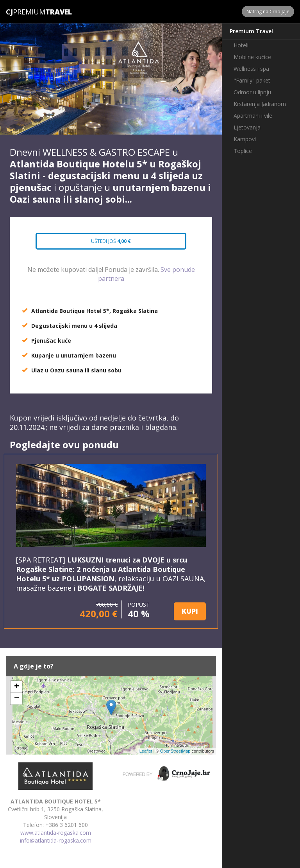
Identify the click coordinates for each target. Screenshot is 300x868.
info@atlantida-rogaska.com (56, 840)
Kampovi (245, 139)
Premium (26, 12)
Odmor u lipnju (252, 92)
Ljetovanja (247, 127)
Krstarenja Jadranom (260, 104)
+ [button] (17, 687)
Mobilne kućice (252, 57)
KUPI (190, 611)
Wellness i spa (251, 69)
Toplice (243, 151)
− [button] (17, 699)
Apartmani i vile (253, 116)
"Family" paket (252, 80)
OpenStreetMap (175, 751)
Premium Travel (251, 31)
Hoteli (241, 45)
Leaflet (146, 751)
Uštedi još (111, 241)
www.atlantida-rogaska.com (56, 833)
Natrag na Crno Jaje (268, 12)
